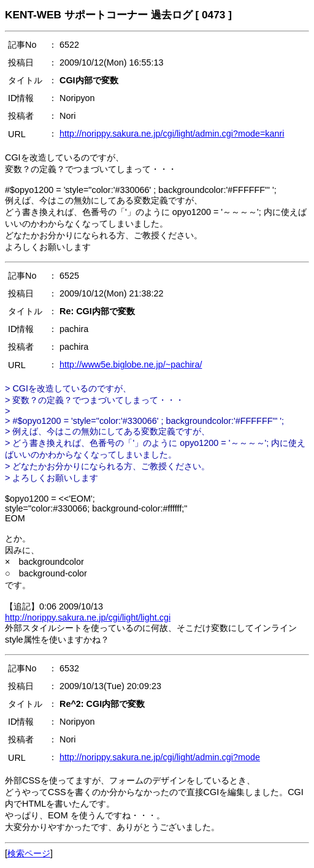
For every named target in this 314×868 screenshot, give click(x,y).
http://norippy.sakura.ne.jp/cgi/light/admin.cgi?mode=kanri (172, 134)
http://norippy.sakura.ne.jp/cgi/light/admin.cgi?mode (160, 757)
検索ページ (29, 853)
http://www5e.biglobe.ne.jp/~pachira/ (131, 364)
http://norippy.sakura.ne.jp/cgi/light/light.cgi (88, 617)
